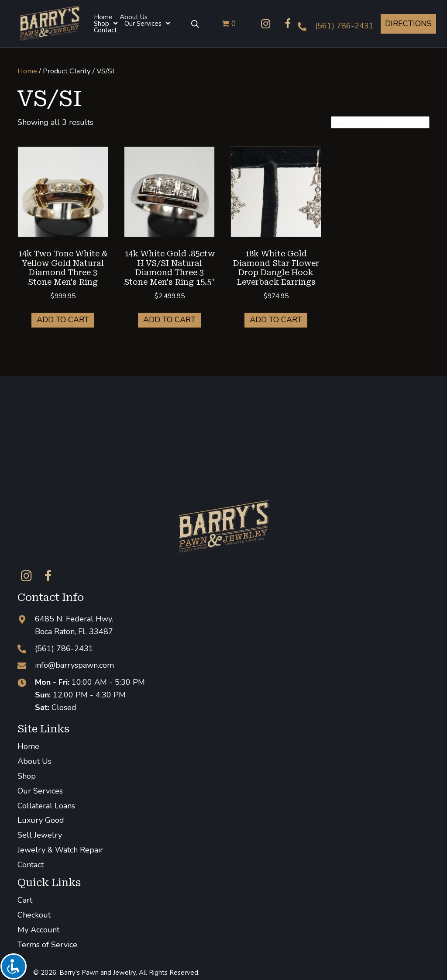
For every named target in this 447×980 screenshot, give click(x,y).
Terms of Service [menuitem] (47, 945)
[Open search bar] (195, 24)
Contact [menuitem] (31, 865)
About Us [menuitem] (34, 761)
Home (27, 71)
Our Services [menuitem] (40, 791)
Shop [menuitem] (27, 776)
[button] (266, 24)
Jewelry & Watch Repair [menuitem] (60, 850)
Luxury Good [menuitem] (41, 820)
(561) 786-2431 (344, 26)
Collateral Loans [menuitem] (46, 806)
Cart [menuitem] (25, 900)
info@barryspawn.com (74, 665)
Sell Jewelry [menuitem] (40, 835)
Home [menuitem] (28, 746)
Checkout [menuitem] (34, 915)
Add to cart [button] (63, 320)
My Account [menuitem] (38, 930)
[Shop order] (380, 122)
